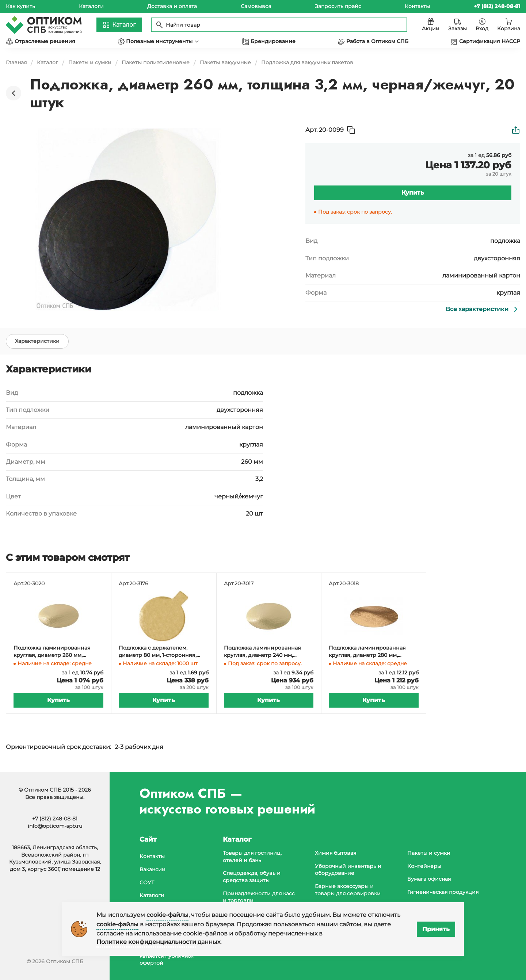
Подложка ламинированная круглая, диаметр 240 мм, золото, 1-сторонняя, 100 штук (264, 652)
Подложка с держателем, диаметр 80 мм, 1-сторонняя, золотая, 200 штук (158, 652)
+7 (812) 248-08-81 (55, 819)
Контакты (417, 6)
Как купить (20, 6)
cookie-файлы (167, 915)
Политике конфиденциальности (146, 942)
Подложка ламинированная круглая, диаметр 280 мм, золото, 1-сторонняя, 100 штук (369, 652)
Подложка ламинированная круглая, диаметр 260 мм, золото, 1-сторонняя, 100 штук (54, 652)
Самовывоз (256, 6)
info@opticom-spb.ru (55, 826)
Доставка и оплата (172, 6)
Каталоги (91, 6)
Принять (436, 929)
